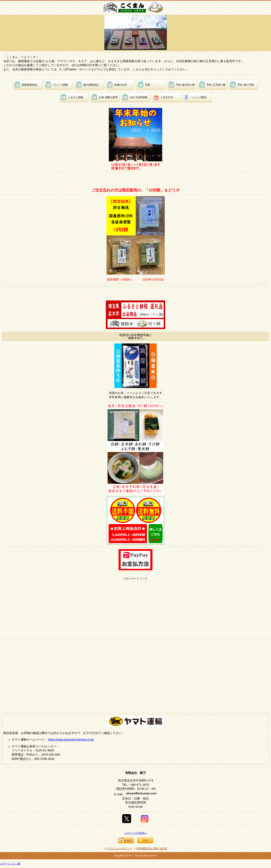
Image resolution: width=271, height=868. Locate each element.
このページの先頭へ (135, 833)
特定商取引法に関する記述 (152, 848)
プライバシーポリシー (119, 848)
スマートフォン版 (10, 864)
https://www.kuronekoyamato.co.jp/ (71, 740)
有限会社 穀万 (136, 7)
